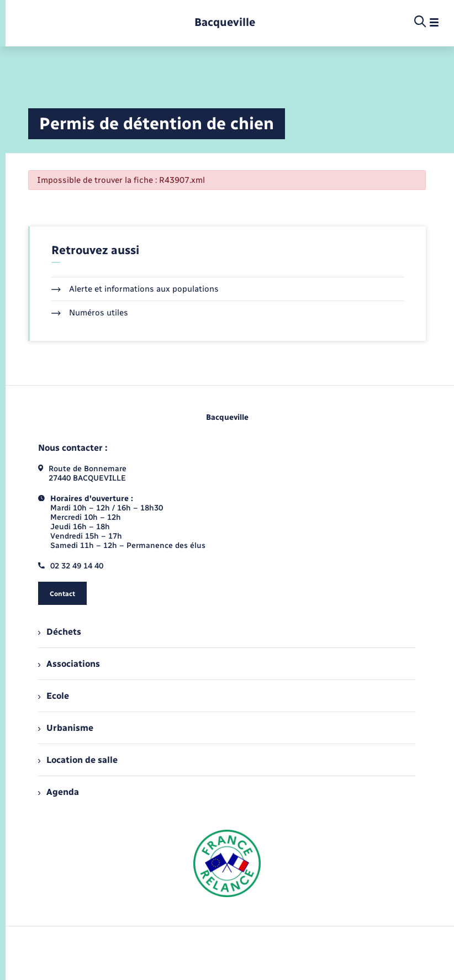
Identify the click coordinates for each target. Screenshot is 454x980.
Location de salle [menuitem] (78, 760)
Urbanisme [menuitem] (66, 728)
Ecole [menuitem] (54, 696)
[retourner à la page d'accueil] (225, 22)
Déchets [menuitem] (60, 632)
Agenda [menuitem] (59, 792)
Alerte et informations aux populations (135, 289)
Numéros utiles (90, 313)
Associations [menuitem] (69, 664)
